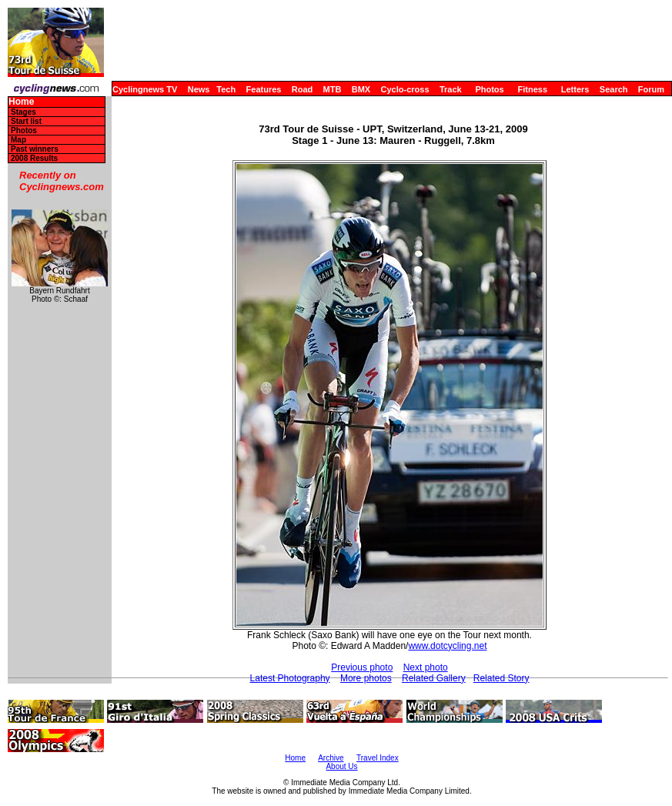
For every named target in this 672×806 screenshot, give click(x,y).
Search (614, 89)
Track (451, 89)
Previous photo (362, 667)
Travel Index (378, 758)
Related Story (501, 678)
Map (18, 140)
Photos (489, 89)
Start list (26, 121)
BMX (361, 89)
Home (21, 102)
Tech (226, 89)
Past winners (35, 149)
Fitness (532, 89)
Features (264, 89)
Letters (575, 89)
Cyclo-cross (405, 89)
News (199, 89)
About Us (341, 766)
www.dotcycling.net (447, 646)
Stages (23, 112)
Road (303, 89)
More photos (366, 678)
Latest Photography (290, 678)
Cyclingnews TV (145, 89)
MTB (333, 89)
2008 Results (34, 158)
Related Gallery (434, 678)
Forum (651, 89)
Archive (331, 758)
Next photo (426, 667)
